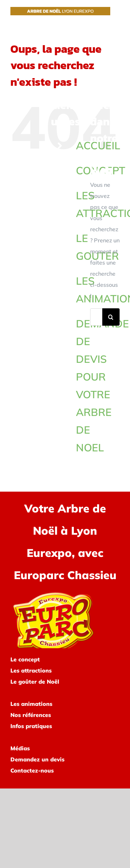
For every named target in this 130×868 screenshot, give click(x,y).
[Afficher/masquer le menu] (115, 12)
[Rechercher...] (96, 317)
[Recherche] (111, 317)
